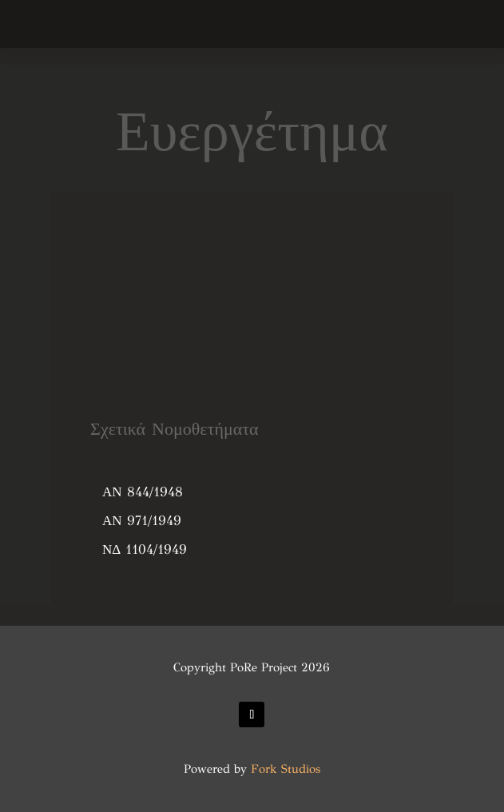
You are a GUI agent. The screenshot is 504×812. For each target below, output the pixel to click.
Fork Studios (286, 769)
